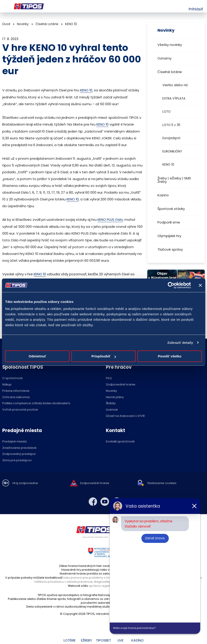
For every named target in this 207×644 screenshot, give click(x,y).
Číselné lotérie (170, 72)
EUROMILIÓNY (172, 151)
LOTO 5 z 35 (171, 125)
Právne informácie (16, 390)
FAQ (109, 378)
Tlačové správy (170, 249)
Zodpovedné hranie (121, 384)
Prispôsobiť (104, 356)
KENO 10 (168, 165)
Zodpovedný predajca (19, 454)
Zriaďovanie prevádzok (19, 447)
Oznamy (164, 58)
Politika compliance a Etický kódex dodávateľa (36, 403)
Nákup (7, 384)
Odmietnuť (37, 356)
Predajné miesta (14, 441)
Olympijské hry (169, 236)
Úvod (6, 24)
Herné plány (115, 397)
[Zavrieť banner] (200, 285)
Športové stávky (171, 209)
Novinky (23, 24)
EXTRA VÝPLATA (174, 99)
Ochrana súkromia (16, 397)
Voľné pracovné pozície (20, 409)
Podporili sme (169, 222)
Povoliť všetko (170, 356)
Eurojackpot (171, 138)
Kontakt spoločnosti (120, 441)
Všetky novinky (170, 45)
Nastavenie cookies (162, 483)
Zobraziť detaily (180, 343)
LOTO (167, 112)
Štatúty (111, 403)
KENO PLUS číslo (110, 219)
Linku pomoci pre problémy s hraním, (90, 577)
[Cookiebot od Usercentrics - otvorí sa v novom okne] (171, 285)
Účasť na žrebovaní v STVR (125, 415)
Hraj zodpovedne (25, 483)
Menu (5, 6)
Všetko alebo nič (175, 85)
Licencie (112, 409)
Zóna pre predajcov (17, 460)
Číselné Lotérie (47, 24)
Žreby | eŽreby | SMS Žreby (174, 180)
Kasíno (163, 195)
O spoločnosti (12, 378)
